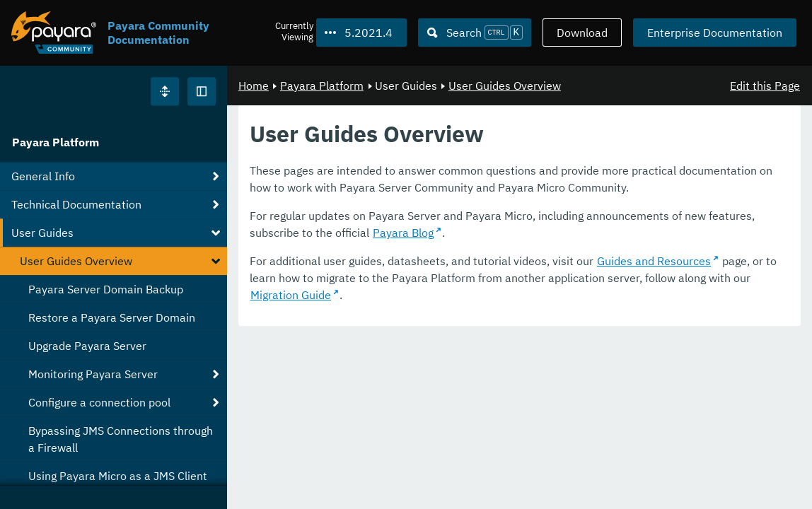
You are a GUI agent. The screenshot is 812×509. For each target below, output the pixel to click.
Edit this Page (765, 86)
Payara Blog (403, 233)
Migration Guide (291, 295)
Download (582, 33)
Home (254, 86)
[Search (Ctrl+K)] (475, 33)
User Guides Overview (505, 86)
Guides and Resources (654, 261)
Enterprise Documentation (715, 33)
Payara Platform (56, 142)
